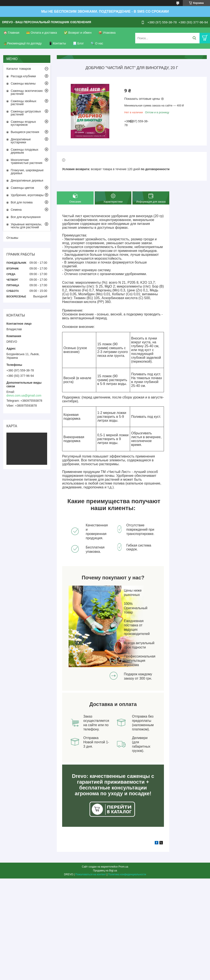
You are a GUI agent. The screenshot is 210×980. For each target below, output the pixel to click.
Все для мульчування (26, 217)
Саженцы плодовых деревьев (25, 151)
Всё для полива (22, 202)
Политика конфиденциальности (127, 874)
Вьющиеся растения (25, 132)
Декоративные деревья (27, 180)
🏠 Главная (11, 33)
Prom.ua (123, 867)
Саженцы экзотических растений (27, 92)
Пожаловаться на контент (91, 874)
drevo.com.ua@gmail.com (24, 395)
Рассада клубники (23, 76)
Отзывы (12, 238)
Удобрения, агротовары (27, 195)
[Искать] (194, 38)
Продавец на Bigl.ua (105, 871)
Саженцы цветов (22, 188)
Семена (16, 210)
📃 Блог (78, 43)
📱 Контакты (57, 43)
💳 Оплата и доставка (41, 33)
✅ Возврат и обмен (78, 33)
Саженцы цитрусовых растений (26, 113)
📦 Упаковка (107, 33)
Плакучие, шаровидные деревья (27, 172)
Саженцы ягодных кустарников (23, 123)
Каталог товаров (19, 69)
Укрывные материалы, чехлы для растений (26, 226)
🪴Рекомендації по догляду (23, 43)
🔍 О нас (97, 43)
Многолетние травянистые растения (26, 161)
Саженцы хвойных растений (24, 103)
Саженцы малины (23, 83)
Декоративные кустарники (21, 141)
